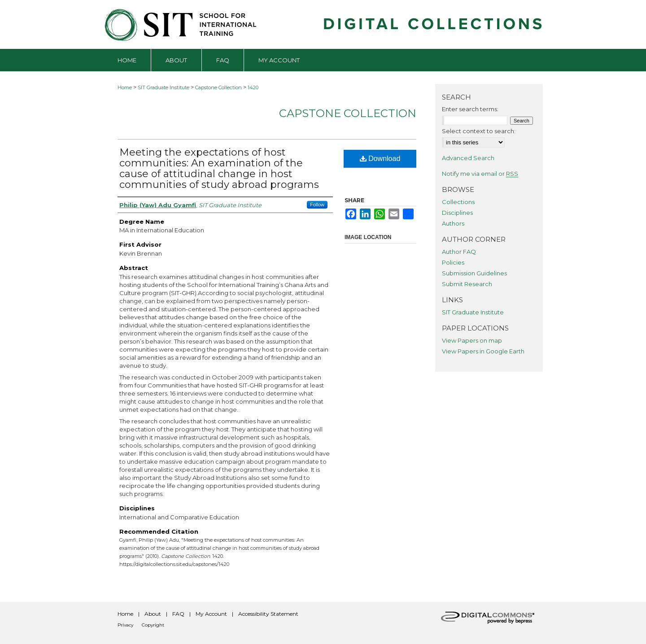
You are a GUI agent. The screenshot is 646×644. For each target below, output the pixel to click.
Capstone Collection (218, 87)
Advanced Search (468, 158)
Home (125, 87)
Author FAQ (459, 252)
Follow (317, 205)
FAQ (178, 614)
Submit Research (467, 284)
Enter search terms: (470, 109)
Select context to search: (479, 131)
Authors (453, 223)
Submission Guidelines (474, 273)
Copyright (153, 625)
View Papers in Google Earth (483, 351)
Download (380, 159)
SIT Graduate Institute (164, 87)
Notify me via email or (480, 174)
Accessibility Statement (268, 614)
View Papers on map (472, 340)
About (153, 614)
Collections (458, 202)
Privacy (125, 625)
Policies (453, 262)
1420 (253, 87)
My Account (211, 614)
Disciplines (457, 213)
